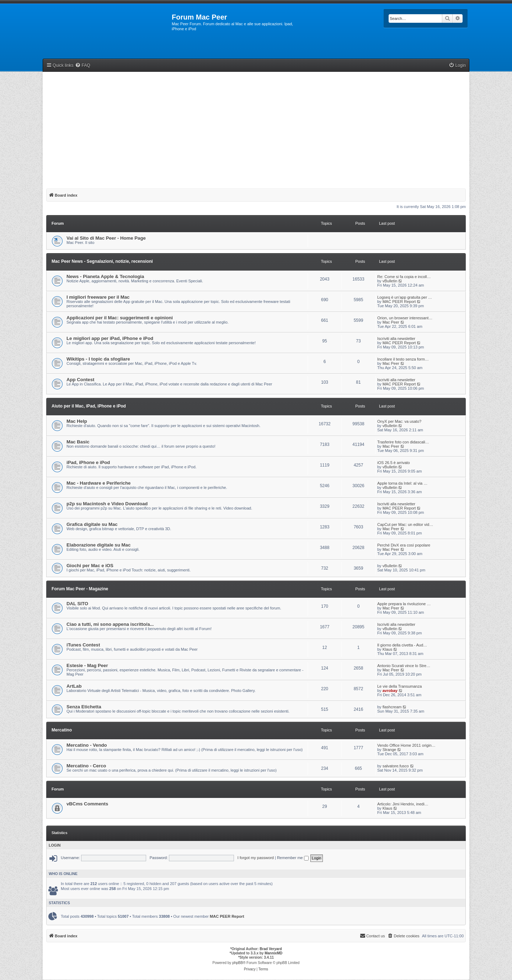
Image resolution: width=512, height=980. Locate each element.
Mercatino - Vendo (87, 745)
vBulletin (390, 281)
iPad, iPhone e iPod (88, 462)
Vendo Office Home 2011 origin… (406, 745)
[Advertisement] (256, 129)
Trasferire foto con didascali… (403, 442)
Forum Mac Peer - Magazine (80, 589)
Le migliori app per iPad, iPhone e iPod (110, 338)
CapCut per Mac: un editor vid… (405, 524)
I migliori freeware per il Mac (98, 297)
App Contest (80, 380)
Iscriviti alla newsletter (396, 339)
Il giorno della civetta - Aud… (402, 645)
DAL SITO (77, 604)
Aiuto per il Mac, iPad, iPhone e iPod (89, 406)
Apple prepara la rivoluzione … (404, 604)
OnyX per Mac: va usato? (399, 421)
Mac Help (77, 421)
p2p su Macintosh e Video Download (107, 504)
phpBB (238, 963)
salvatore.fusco (396, 766)
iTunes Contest (83, 645)
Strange (390, 750)
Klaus (388, 649)
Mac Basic (78, 442)
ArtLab (74, 686)
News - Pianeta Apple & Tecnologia (105, 276)
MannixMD (273, 953)
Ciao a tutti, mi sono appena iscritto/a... (110, 624)
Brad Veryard (271, 949)
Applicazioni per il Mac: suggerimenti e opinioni (120, 318)
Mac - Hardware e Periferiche (98, 483)
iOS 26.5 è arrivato (394, 463)
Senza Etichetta (84, 707)
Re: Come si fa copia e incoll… (404, 277)
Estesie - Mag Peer (87, 665)
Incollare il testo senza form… (403, 359)
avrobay (390, 691)
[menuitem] (82, 66)
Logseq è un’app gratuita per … (405, 297)
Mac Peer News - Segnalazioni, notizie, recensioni (102, 261)
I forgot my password (256, 858)
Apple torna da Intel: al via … (402, 483)
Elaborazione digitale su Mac (98, 545)
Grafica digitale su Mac (92, 524)
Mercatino (62, 730)
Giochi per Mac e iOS (90, 566)
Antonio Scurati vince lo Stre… (404, 666)
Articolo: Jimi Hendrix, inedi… (403, 804)
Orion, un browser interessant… (405, 318)
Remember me (293, 858)
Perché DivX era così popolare (404, 545)
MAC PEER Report (399, 302)
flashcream (392, 707)
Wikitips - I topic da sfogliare (98, 359)
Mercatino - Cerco (86, 766)
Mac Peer (391, 322)
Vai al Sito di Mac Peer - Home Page (106, 238)
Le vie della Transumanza (399, 686)
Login (55, 845)
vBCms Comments (87, 804)
